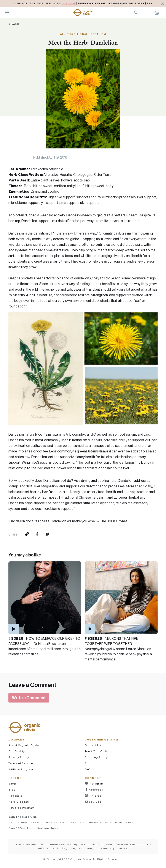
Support (91, 763)
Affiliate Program (21, 769)
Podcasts (16, 796)
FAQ (88, 769)
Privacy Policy (19, 757)
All (63, 34)
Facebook (96, 790)
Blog (12, 790)
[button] (83, 13)
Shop (12, 784)
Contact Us (93, 745)
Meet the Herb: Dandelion (83, 43)
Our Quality (17, 751)
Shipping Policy (96, 757)
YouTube (95, 802)
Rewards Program (22, 808)
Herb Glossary (19, 802)
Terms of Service (21, 763)
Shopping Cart (157, 13)
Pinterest (95, 796)
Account (146, 13)
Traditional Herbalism (87, 34)
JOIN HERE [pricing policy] (69, 3)
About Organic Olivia (24, 745)
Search (136, 13)
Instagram (96, 784)
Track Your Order (97, 751)
